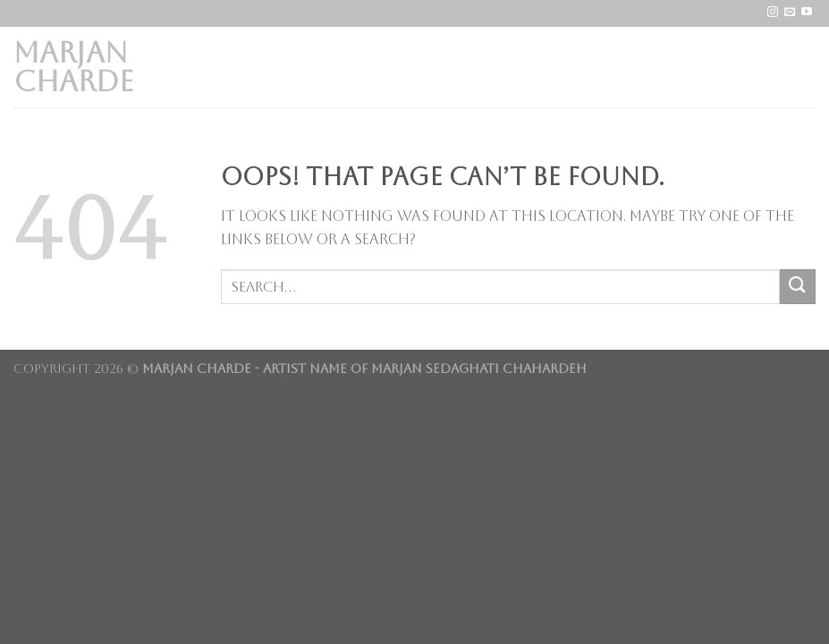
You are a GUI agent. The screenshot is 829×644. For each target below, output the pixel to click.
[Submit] (798, 287)
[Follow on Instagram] (773, 13)
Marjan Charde (74, 67)
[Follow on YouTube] (807, 13)
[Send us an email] (790, 13)
